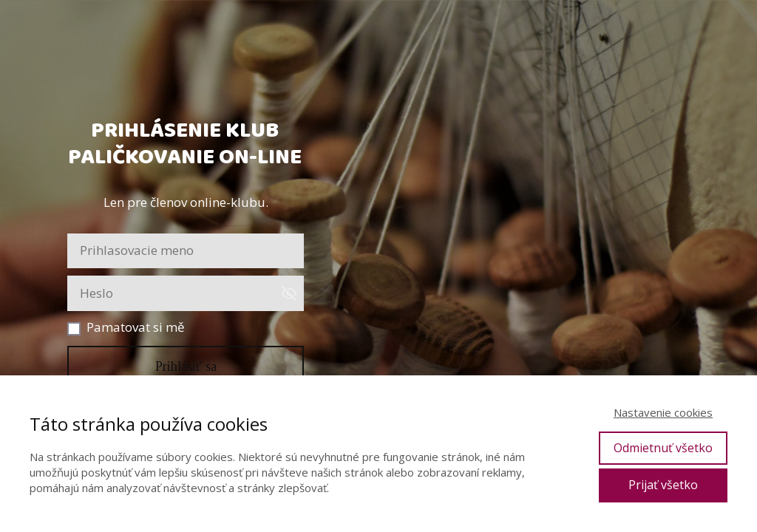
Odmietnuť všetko (663, 448)
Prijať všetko (663, 485)
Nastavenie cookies (663, 412)
